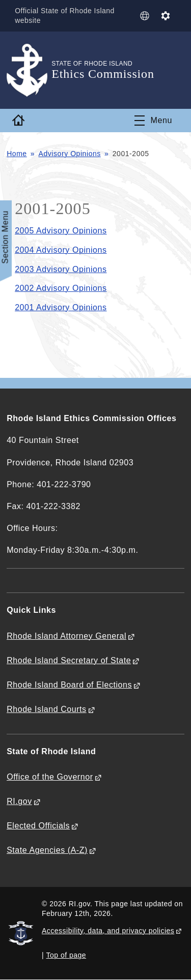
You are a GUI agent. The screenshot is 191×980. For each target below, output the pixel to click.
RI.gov (19, 801)
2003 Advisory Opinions (61, 269)
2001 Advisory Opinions (61, 307)
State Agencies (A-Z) (47, 850)
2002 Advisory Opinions (61, 288)
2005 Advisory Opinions (61, 231)
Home (17, 154)
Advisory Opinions (70, 154)
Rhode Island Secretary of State (69, 660)
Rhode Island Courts (47, 709)
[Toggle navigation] (153, 121)
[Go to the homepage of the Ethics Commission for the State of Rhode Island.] (29, 70)
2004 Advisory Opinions (61, 250)
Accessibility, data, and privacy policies (108, 931)
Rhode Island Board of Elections (69, 685)
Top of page (66, 955)
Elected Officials (38, 826)
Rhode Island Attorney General (66, 636)
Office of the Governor (50, 777)
